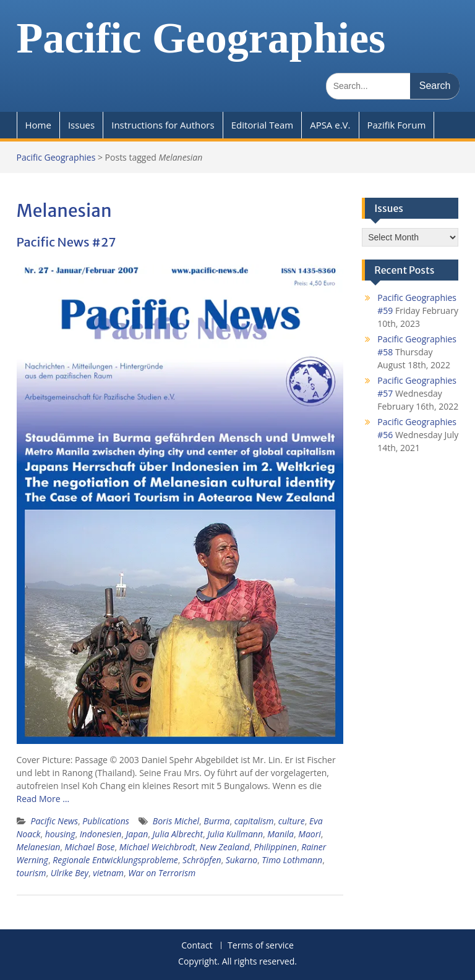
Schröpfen (202, 860)
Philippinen (276, 847)
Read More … (43, 799)
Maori (310, 834)
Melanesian (39, 847)
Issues (81, 125)
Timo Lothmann (292, 860)
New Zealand (225, 847)
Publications (106, 821)
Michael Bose (90, 847)
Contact (197, 946)
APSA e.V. (330, 125)
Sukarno (242, 860)
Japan (137, 834)
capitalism (254, 821)
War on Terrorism (162, 873)
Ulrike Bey (70, 873)
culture (292, 821)
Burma (216, 821)
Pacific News (54, 821)
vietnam (108, 873)
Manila (280, 834)
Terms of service (261, 946)
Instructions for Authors (163, 125)
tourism (32, 873)
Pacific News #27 (66, 242)
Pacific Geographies (201, 38)
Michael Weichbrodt (157, 847)
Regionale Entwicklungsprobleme (115, 860)
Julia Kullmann (235, 834)
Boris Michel (176, 821)
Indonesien (101, 834)
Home (38, 125)
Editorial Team (263, 125)
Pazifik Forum (397, 125)
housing (60, 834)
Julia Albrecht (178, 834)
